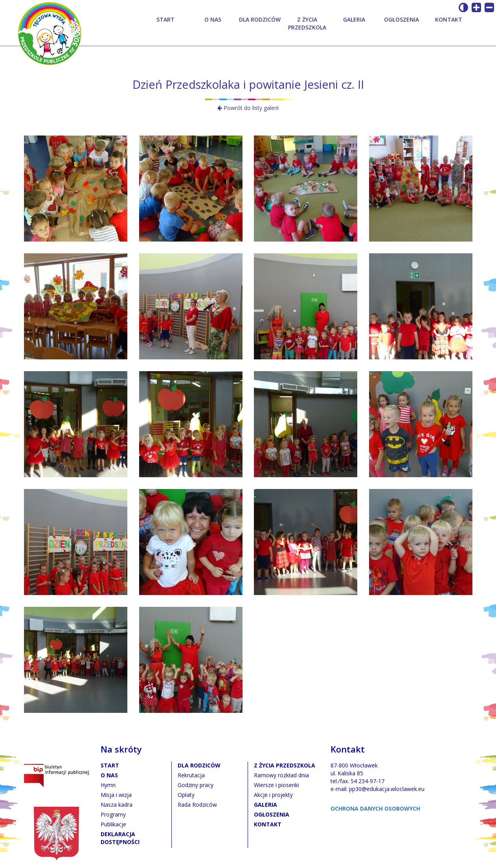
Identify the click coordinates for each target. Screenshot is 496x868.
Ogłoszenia (401, 19)
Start (165, 19)
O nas (213, 19)
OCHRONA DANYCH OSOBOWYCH (375, 808)
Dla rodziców (260, 19)
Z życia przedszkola (307, 23)
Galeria (354, 19)
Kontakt (449, 19)
